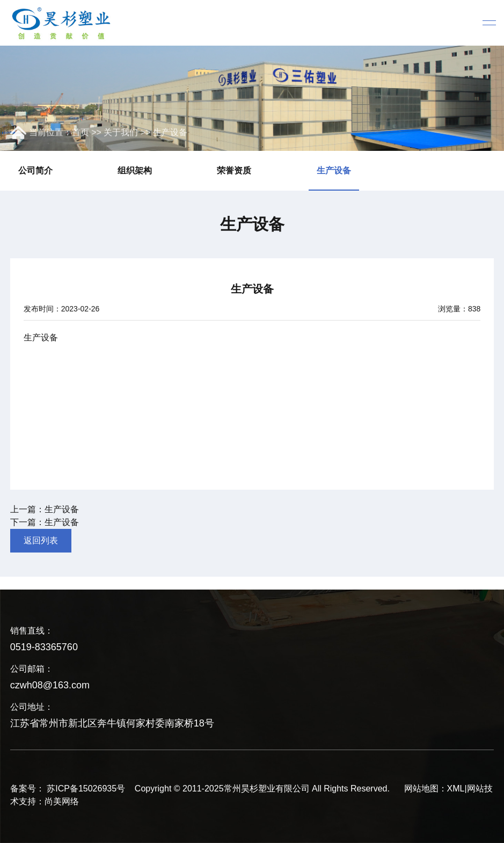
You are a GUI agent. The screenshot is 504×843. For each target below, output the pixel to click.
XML (456, 789)
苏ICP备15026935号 (86, 789)
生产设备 (170, 133)
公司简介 (35, 170)
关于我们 (121, 133)
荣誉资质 (234, 170)
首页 (81, 133)
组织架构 (135, 170)
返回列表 (41, 540)
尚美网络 (62, 801)
